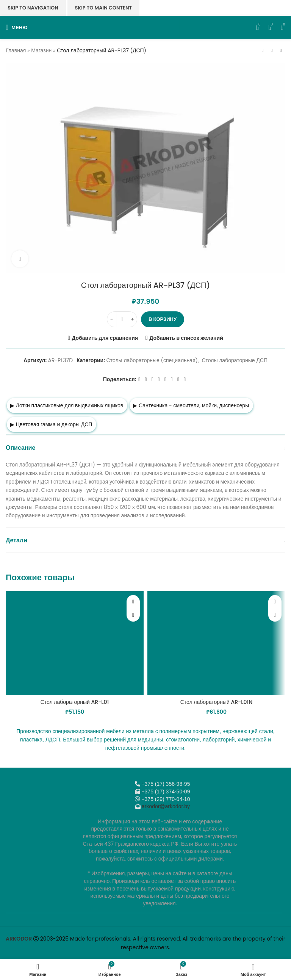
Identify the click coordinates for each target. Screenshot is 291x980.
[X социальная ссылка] (146, 379)
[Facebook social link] (139, 379)
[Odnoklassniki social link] (159, 379)
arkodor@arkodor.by (166, 806)
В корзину (163, 319)
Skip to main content (103, 8)
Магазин (41, 50)
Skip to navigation (33, 8)
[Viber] (185, 379)
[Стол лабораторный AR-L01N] (216, 643)
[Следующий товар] (281, 51)
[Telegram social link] (178, 379)
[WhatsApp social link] (165, 379)
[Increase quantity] (132, 319)
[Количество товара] (122, 319)
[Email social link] (153, 379)
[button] (133, 615)
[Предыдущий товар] (263, 51)
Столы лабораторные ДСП (235, 360)
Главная (16, 50)
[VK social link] (172, 379)
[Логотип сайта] (146, 27)
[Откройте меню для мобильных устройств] (17, 27)
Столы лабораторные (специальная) (152, 360)
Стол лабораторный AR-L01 (75, 702)
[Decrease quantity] (112, 319)
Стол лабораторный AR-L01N (217, 702)
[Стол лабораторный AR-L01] (75, 643)
